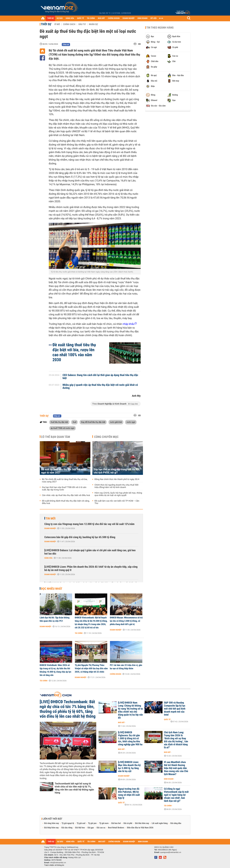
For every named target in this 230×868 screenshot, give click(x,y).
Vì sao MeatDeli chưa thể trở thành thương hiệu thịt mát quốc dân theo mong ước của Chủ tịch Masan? (176, 768)
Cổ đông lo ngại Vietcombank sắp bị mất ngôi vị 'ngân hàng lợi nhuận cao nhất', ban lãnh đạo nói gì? (176, 795)
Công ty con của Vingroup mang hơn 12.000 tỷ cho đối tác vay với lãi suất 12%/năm (89, 524)
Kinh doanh (169, 779)
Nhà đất (121, 723)
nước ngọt (131, 422)
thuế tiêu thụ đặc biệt (59, 422)
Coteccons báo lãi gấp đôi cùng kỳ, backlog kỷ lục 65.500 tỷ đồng (80, 537)
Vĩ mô (57, 24)
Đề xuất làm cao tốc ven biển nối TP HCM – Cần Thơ (117, 502)
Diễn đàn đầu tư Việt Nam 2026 (140, 828)
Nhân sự (93, 24)
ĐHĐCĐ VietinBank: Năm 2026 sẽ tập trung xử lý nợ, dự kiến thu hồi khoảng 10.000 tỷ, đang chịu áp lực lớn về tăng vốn (56, 670)
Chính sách (69, 24)
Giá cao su (101, 828)
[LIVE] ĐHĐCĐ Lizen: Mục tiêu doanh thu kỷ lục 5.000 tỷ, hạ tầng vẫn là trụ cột (129, 767)
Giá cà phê (128, 823)
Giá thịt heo (80, 828)
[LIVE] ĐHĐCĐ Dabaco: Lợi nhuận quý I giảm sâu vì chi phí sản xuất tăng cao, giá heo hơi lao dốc (90, 552)
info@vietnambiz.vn (58, 863)
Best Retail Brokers (116, 828)
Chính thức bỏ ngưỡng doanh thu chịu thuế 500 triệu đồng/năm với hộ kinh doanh (117, 486)
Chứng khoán (116, 674)
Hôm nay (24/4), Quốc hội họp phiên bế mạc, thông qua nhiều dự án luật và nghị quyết (118, 494)
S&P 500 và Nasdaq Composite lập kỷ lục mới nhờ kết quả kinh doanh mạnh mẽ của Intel (175, 709)
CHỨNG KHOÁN (114, 18)
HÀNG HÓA (70, 18)
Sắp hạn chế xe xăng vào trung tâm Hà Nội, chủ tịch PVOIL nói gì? (117, 471)
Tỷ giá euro (104, 823)
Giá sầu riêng (67, 828)
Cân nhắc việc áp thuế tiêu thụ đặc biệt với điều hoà (66, 495)
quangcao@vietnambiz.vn (171, 852)
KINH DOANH (142, 18)
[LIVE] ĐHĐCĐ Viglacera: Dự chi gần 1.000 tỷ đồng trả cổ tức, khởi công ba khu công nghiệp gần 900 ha (130, 739)
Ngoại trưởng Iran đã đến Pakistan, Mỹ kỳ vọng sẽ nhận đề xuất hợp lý (129, 793)
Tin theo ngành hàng (160, 28)
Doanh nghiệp (50, 528)
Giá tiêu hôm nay (142, 823)
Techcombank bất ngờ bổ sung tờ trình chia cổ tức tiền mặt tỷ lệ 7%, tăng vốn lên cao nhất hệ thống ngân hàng (74, 788)
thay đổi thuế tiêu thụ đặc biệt (93, 422)
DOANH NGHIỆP (129, 18)
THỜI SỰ (51, 18)
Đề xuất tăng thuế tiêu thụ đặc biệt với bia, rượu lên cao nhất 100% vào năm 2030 (74, 352)
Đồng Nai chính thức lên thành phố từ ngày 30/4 (117, 479)
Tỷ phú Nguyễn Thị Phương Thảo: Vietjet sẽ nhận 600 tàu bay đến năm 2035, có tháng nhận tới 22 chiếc (91, 668)
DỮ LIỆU (153, 18)
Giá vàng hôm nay (52, 823)
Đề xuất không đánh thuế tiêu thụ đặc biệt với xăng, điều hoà (66, 502)
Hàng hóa (48, 558)
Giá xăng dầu (176, 823)
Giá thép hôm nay (51, 828)
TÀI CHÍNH (91, 18)
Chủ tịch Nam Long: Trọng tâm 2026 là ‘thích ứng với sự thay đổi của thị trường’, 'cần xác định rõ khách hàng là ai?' (176, 740)
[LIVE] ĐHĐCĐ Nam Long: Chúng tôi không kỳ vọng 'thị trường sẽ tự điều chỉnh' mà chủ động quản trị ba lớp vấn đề (131, 710)
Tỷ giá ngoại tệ (68, 823)
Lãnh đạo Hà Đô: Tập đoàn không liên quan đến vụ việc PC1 (55, 619)
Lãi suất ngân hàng (160, 823)
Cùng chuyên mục (106, 437)
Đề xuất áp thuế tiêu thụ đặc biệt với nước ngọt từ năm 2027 (64, 471)
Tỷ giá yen (92, 823)
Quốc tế (167, 719)
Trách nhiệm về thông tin (54, 865)
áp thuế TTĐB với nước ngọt (63, 428)
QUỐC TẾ (81, 18)
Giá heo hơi (116, 823)
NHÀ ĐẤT (101, 18)
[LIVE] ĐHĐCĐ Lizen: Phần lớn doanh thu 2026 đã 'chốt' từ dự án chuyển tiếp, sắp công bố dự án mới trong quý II (91, 568)
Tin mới (51, 518)
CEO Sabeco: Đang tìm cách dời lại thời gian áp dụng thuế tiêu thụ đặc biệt (100, 377)
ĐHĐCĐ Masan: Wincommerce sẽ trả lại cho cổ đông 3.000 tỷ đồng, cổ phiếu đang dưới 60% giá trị (126, 621)
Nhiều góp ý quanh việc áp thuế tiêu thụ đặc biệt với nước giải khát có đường (100, 387)
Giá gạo (91, 828)
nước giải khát (116, 422)
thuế (74, 422)
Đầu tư (82, 24)
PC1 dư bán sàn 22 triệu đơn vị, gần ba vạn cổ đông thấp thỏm (126, 667)
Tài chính (79, 633)
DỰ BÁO (60, 18)
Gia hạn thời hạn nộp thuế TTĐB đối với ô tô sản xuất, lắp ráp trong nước (64, 489)
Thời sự (46, 24)
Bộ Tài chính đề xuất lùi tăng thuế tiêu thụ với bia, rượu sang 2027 (65, 481)
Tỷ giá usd (81, 823)
